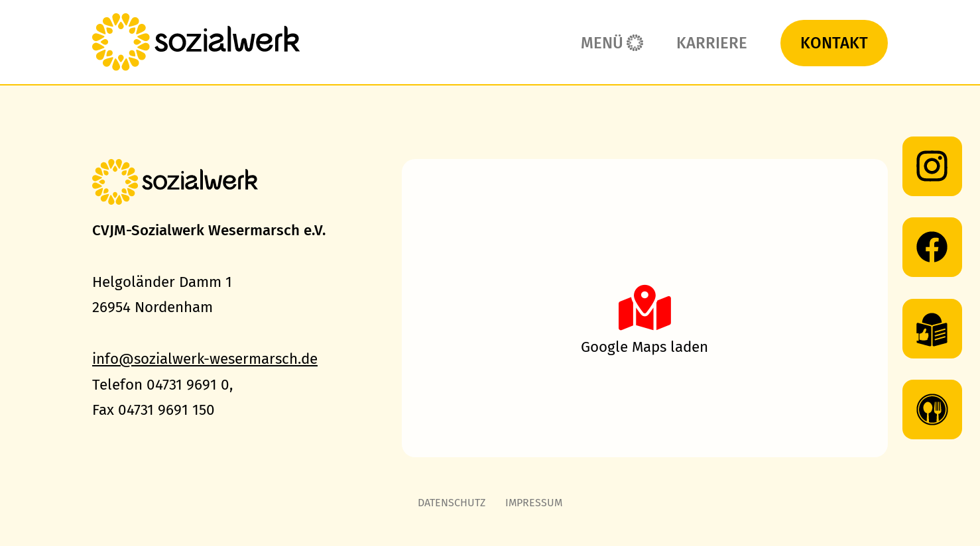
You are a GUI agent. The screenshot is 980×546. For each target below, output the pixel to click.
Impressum (534, 503)
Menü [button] (602, 43)
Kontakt (834, 43)
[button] (645, 308)
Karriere (712, 43)
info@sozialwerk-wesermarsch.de (205, 359)
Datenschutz (452, 503)
